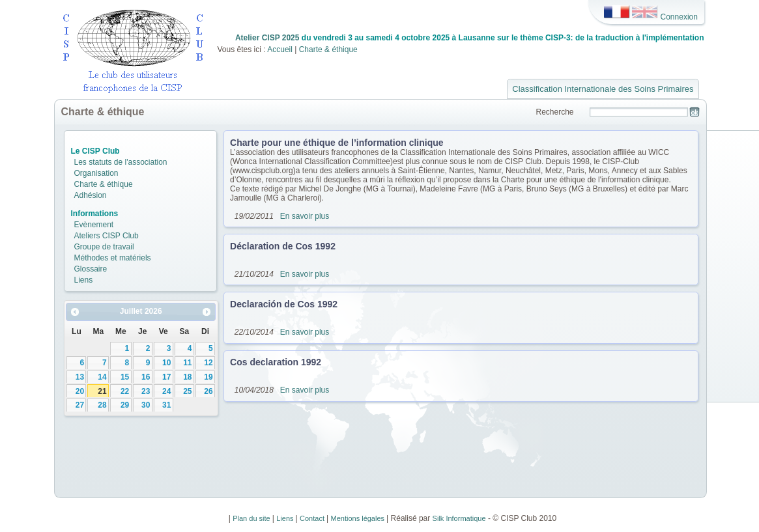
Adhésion (91, 195)
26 (208, 391)
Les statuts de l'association (121, 162)
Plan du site (252, 518)
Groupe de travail (104, 247)
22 (125, 391)
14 (102, 377)
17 (166, 377)
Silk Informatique (459, 518)
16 (146, 377)
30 (146, 405)
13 (80, 377)
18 (187, 377)
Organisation (96, 173)
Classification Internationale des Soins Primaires (603, 89)
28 (102, 405)
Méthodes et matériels (113, 258)
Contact (313, 518)
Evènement (94, 225)
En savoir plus (305, 216)
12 (208, 363)
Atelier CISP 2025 (267, 38)
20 (80, 391)
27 (80, 405)
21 (102, 391)
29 (125, 405)
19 (208, 377)
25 (187, 391)
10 (166, 363)
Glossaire (91, 269)
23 (146, 391)
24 (166, 391)
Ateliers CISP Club (107, 236)
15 (125, 377)
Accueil (281, 49)
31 (166, 405)
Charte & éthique (328, 49)
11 (187, 363)
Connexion (679, 16)
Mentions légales (359, 518)
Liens (84, 280)
